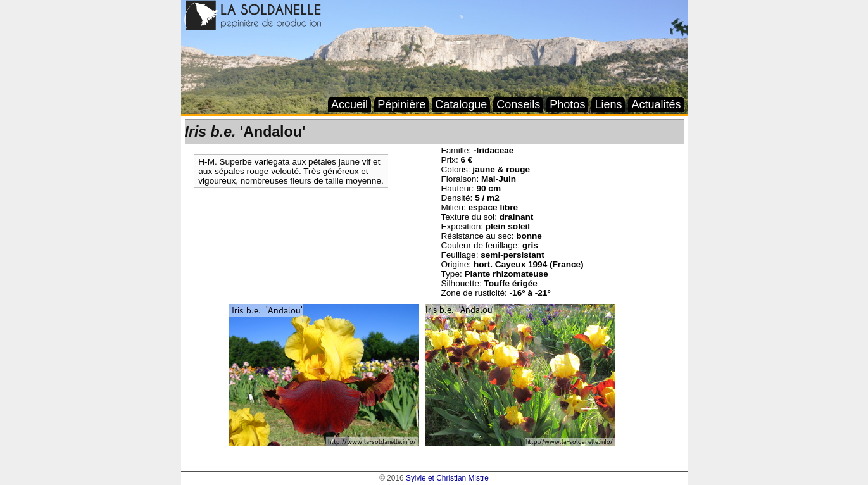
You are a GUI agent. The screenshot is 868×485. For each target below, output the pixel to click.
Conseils (518, 104)
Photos (567, 104)
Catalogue (461, 104)
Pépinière (401, 104)
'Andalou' (245, 132)
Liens (608, 104)
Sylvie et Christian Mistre (447, 478)
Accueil (349, 104)
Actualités (656, 104)
